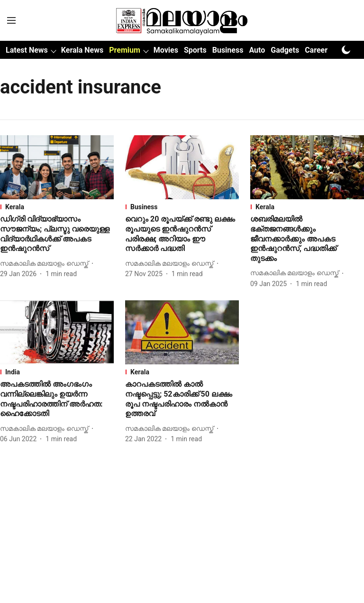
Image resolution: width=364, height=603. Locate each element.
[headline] (57, 234)
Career (316, 50)
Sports (195, 50)
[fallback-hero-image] (57, 167)
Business (228, 50)
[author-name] (46, 264)
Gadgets (285, 50)
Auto (257, 50)
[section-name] (57, 207)
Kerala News (82, 50)
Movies (166, 50)
